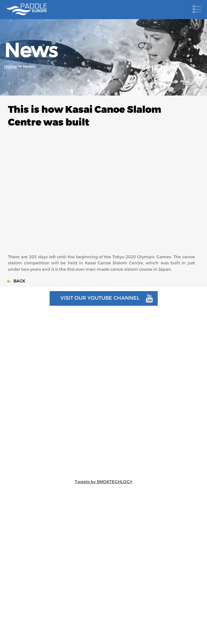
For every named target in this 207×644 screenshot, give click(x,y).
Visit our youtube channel (107, 298)
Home (10, 66)
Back (19, 281)
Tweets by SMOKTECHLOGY (103, 482)
